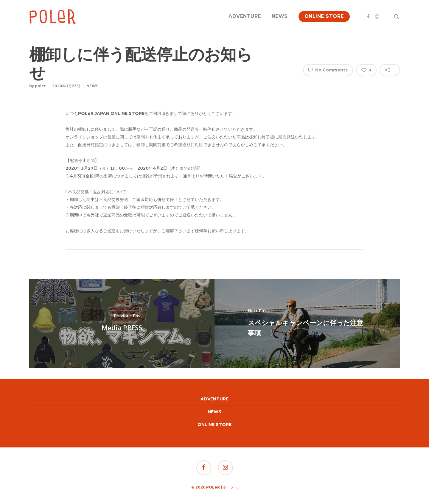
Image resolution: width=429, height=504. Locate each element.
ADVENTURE (245, 16)
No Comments (328, 70)
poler (40, 86)
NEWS (280, 16)
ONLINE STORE (324, 16)
